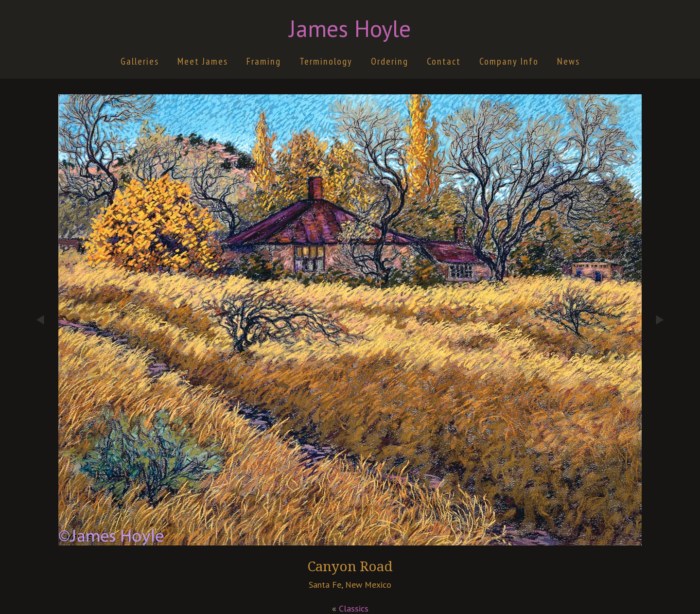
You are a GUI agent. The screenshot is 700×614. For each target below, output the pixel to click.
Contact (444, 61)
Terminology (326, 61)
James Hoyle (350, 28)
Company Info (509, 61)
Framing (264, 61)
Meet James (203, 61)
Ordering (390, 61)
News (569, 61)
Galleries (140, 61)
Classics (354, 608)
